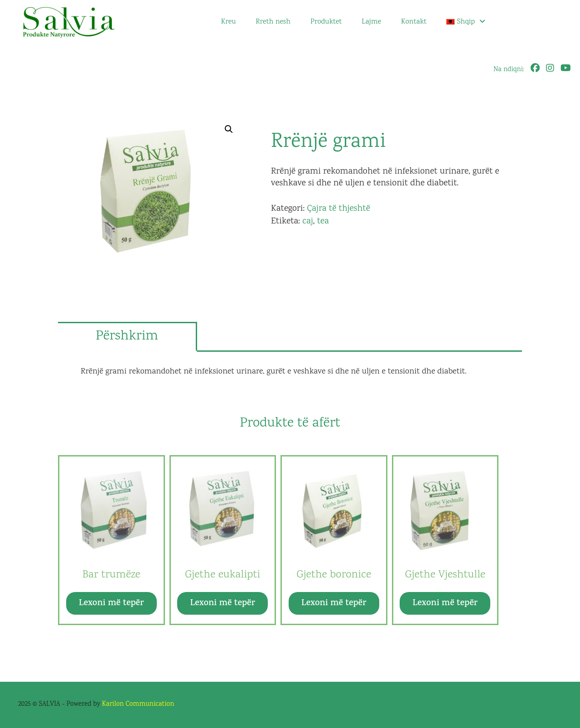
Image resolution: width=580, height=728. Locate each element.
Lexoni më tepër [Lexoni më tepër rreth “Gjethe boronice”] (334, 604)
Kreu (229, 22)
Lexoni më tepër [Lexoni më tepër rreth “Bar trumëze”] (111, 604)
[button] (229, 129)
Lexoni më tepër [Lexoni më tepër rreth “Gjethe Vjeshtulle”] (445, 604)
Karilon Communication (138, 704)
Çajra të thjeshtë (338, 209)
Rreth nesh (273, 22)
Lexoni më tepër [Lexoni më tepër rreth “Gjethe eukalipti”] (223, 604)
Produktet (326, 22)
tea (323, 222)
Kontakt (414, 22)
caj (307, 222)
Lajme (371, 22)
